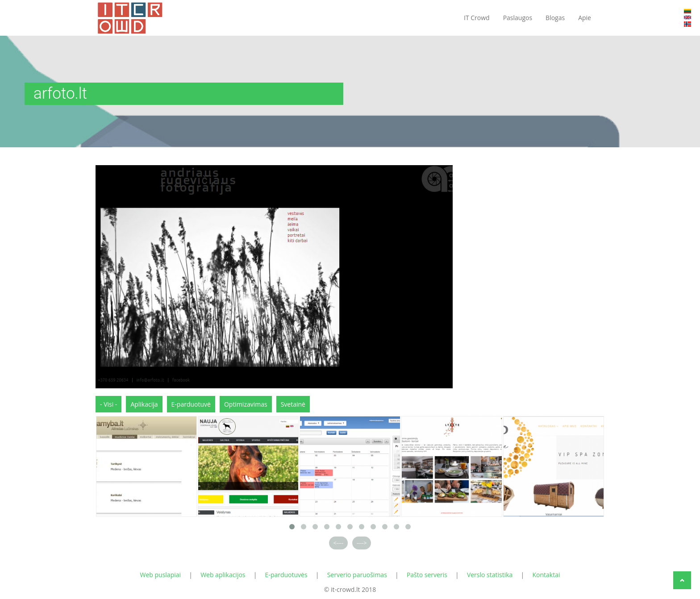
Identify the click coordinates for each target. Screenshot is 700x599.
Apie (585, 18)
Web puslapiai (161, 575)
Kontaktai (546, 575)
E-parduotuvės (286, 575)
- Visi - (108, 404)
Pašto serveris (427, 575)
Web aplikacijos (223, 575)
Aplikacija (144, 404)
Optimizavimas (246, 404)
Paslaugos (518, 18)
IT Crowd (477, 18)
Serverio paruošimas (357, 575)
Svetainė (293, 404)
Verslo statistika (490, 575)
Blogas (555, 18)
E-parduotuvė (191, 404)
